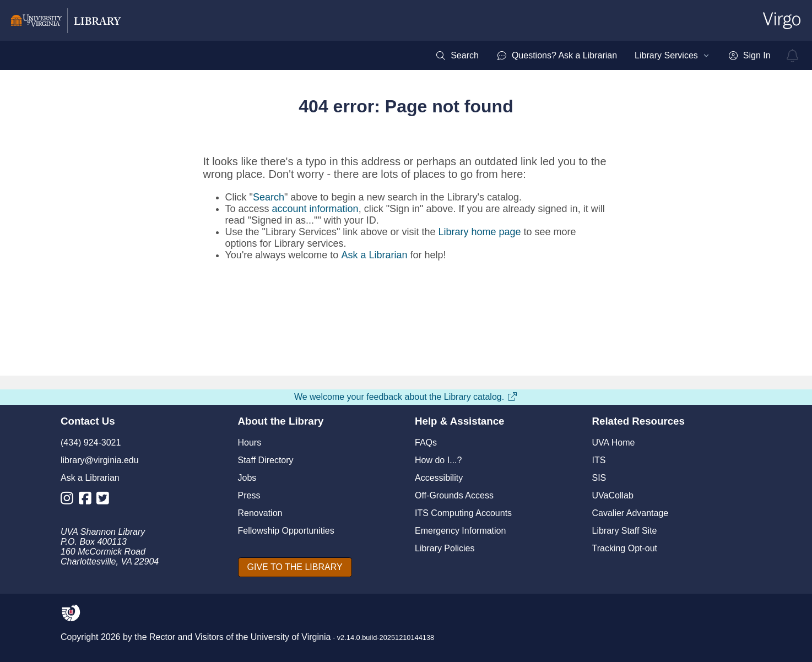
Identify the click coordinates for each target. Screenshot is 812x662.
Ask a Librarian (374, 255)
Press (249, 495)
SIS (599, 478)
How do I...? (438, 460)
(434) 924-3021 (91, 443)
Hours (250, 443)
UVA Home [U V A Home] (614, 443)
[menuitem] (457, 56)
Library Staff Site (625, 531)
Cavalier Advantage (630, 513)
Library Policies (445, 548)
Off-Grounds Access (454, 495)
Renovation (260, 513)
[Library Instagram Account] (70, 500)
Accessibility (439, 478)
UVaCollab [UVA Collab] (613, 495)
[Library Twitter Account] (105, 500)
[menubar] (603, 56)
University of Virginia (291, 637)
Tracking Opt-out (625, 548)
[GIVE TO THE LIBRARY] (295, 567)
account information (315, 209)
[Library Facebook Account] (88, 500)
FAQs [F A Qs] (426, 443)
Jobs (247, 478)
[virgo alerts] (793, 56)
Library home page (479, 232)
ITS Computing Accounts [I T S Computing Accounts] (463, 513)
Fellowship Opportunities (286, 531)
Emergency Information (460, 531)
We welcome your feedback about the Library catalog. (406, 397)
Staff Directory (266, 460)
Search (269, 197)
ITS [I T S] (599, 460)
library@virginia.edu (100, 460)
